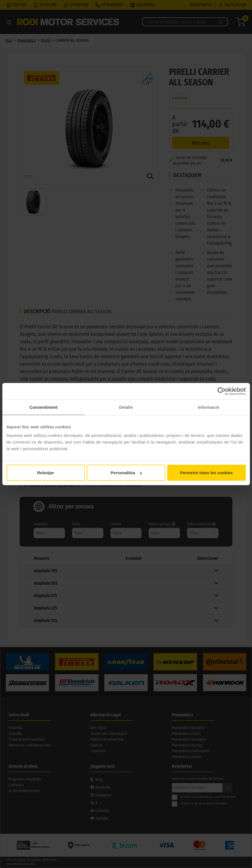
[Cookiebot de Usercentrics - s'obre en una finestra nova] (221, 391)
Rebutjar (46, 473)
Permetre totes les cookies (206, 473)
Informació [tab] (209, 407)
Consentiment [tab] (44, 407)
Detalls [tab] (126, 407)
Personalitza (126, 473)
